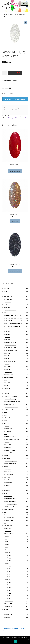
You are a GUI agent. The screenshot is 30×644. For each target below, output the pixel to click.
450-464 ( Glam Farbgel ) (11, 350)
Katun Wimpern (9, 528)
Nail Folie (6, 456)
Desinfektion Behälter (11, 499)
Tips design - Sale (10, 518)
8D (8, 550)
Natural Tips (9, 429)
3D (8, 536)
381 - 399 (8, 340)
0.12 (10, 571)
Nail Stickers (7, 458)
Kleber (7, 426)
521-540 (7, 356)
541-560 (7, 359)
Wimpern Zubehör (10, 604)
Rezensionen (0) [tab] (6, 88)
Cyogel (5, 305)
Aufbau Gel (8, 469)
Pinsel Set (8, 488)
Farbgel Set (8, 367)
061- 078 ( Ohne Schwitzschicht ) (14, 324)
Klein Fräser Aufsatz (10, 404)
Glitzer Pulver (9, 299)
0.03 (10, 555)
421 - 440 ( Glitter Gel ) (11, 345)
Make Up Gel (8, 472)
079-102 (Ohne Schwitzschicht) (13, 326)
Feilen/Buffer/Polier (8, 377)
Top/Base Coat (9, 474)
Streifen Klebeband (10, 453)
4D (8, 539)
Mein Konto (5, 633)
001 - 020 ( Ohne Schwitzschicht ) (14, 315)
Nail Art (5, 434)
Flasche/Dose (7, 388)
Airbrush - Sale (9, 515)
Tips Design (8, 431)
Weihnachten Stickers (11, 464)
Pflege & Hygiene (8, 496)
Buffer (7, 380)
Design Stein (7, 307)
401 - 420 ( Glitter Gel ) (11, 342)
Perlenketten (9, 447)
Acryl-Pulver (7, 288)
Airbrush (6, 291)
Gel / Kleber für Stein (11, 310)
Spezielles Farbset (10, 375)
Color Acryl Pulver (8, 297)
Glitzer (5, 415)
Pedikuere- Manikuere (11, 501)
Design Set (8, 445)
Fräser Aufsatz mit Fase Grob (13, 402)
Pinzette (9, 606)
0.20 (10, 577)
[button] (26, 23)
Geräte (5, 412)
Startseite (6, 14)
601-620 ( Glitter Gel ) (20, 14)
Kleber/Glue (8, 531)
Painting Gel (8, 372)
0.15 (10, 574)
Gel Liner (8, 369)
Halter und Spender (8, 418)
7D (8, 547)
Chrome (7, 442)
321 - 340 (8, 332)
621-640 (7, 364)
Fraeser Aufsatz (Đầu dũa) (10, 396)
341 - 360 (8, 334)
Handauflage (9, 612)
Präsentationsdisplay (9, 509)
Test (5, 523)
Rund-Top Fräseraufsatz (12, 407)
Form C (9, 553)
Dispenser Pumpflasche (11, 391)
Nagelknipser (9, 615)
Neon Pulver (8, 302)
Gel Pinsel (8, 485)
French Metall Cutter (9, 410)
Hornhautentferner (12, 507)
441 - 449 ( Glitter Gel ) (11, 348)
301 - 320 (8, 329)
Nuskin (5, 493)
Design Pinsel (9, 483)
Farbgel (12, 14)
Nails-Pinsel (7, 477)
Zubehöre (6, 609)
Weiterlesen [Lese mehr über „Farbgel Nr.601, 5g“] (15, 221)
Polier (7, 385)
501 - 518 (8, 353)
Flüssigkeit (6, 394)
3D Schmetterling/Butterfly (12, 439)
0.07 (10, 561)
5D (8, 542)
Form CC (9, 563)
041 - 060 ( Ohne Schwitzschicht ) (14, 321)
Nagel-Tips (6, 423)
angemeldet (13, 108)
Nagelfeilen (8, 383)
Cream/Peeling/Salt (12, 504)
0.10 (10, 590)
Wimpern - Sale (9, 520)
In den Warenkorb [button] (15, 171)
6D (8, 544)
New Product (7, 491)
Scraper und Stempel (11, 450)
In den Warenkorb (15, 73)
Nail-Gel (6, 466)
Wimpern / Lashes (8, 526)
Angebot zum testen (9, 294)
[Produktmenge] (5, 73)
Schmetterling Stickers (11, 461)
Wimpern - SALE (9, 601)
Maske (5, 421)
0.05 (10, 558)
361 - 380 (8, 337)
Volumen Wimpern (10, 534)
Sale (5, 512)
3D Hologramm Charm (11, 437)
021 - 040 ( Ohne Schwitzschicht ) (14, 318)
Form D (9, 580)
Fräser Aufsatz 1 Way (11, 399)
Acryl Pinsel (8, 480)
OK (15, 642)
